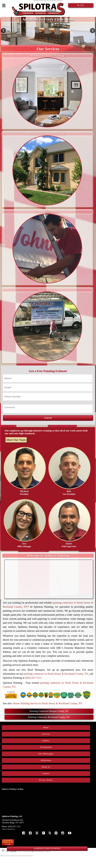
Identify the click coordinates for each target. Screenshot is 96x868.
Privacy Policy (46, 780)
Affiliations (46, 760)
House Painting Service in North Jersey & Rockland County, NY (48, 703)
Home (46, 728)
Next (93, 31)
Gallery (46, 741)
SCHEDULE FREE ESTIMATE (47, 848)
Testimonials (46, 747)
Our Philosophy (46, 754)
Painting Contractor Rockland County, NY (49, 717)
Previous (3, 31)
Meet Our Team (16, 440)
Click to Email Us (8, 829)
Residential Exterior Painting (47, 134)
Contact (46, 774)
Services (46, 734)
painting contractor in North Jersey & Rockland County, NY (56, 674)
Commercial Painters (47, 212)
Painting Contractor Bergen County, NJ (49, 711)
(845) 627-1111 (33, 678)
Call (81, 5)
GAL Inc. (19, 851)
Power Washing (47, 290)
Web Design (28, 851)
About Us (46, 767)
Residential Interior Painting (47, 56)
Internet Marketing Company (42, 851)
